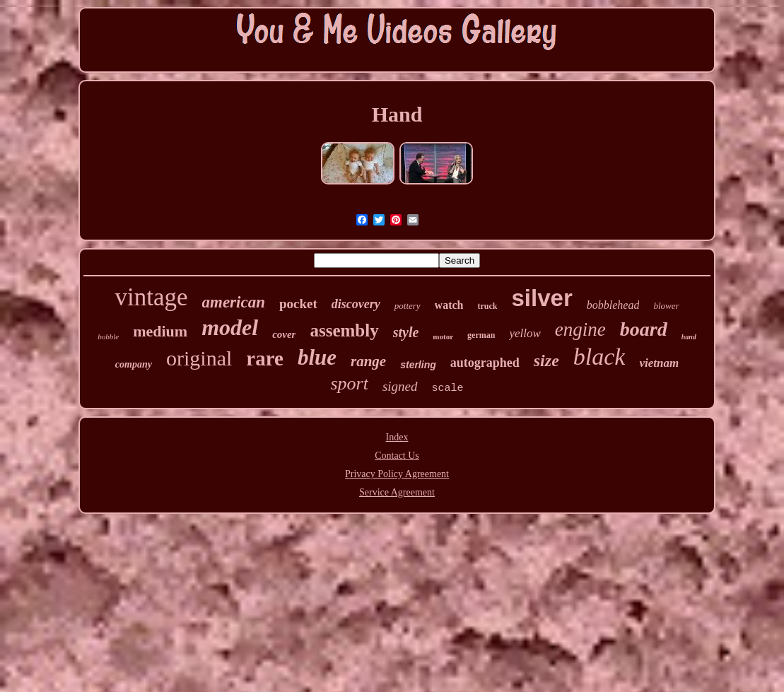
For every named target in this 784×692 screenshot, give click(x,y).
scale (448, 388)
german (481, 335)
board (644, 329)
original (199, 358)
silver (542, 298)
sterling (418, 365)
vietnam (659, 363)
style (406, 332)
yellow (525, 333)
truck (487, 306)
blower (666, 306)
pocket (298, 304)
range (368, 361)
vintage (151, 297)
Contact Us (397, 456)
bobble (108, 336)
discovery (356, 304)
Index (397, 437)
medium (160, 331)
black (599, 357)
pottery (408, 306)
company (134, 364)
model (230, 327)
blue (317, 357)
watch (449, 305)
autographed (485, 363)
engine (580, 329)
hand (689, 337)
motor (443, 336)
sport (349, 383)
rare (265, 358)
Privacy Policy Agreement (397, 474)
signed (400, 386)
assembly (344, 330)
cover (284, 334)
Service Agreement (397, 492)
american (234, 302)
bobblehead (613, 305)
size (546, 360)
